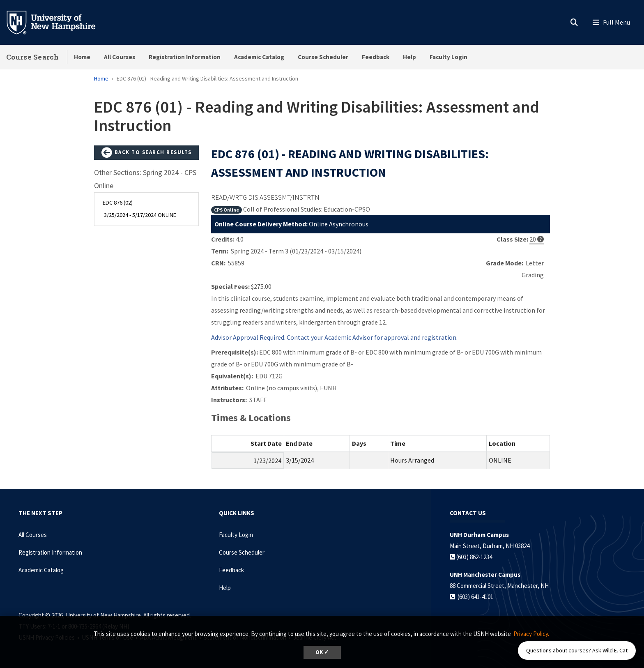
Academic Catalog (259, 57)
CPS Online (227, 210)
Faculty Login (448, 57)
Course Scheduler (323, 57)
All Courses (120, 57)
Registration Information (185, 57)
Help (409, 57)
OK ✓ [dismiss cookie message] (322, 652)
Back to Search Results (147, 153)
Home (82, 57)
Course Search (32, 57)
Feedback (376, 57)
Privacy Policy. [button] (531, 634)
